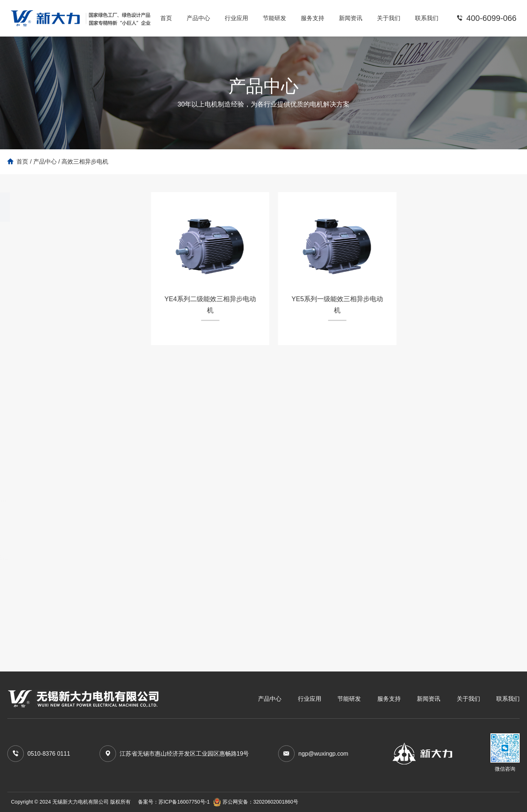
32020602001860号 (276, 802)
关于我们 (389, 18)
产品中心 (198, 18)
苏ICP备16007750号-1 (184, 802)
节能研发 (274, 18)
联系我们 (427, 18)
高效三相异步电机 (85, 162)
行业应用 (236, 18)
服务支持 (313, 18)
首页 (166, 18)
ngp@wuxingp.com (323, 754)
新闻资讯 (351, 18)
